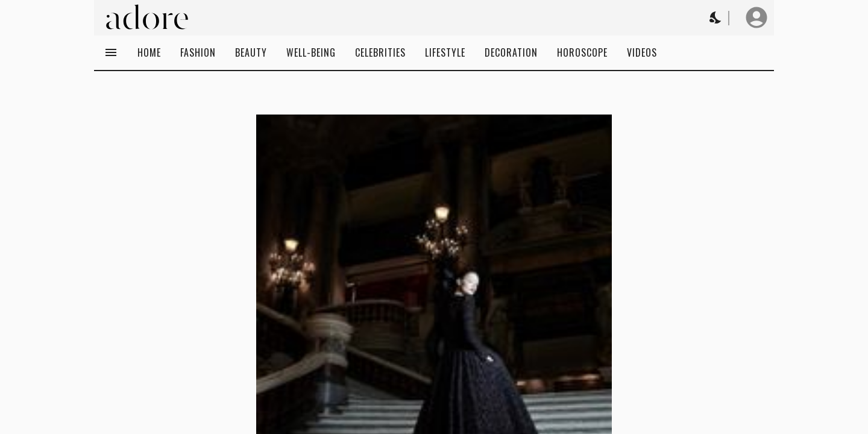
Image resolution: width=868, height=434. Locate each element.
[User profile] (756, 17)
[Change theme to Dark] (716, 17)
